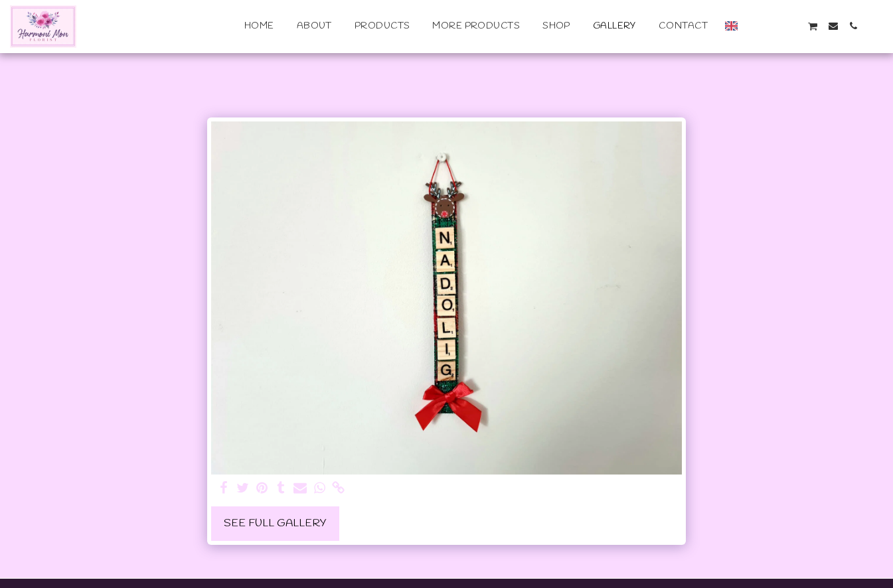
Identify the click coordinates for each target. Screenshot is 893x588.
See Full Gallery (275, 524)
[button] (753, 26)
